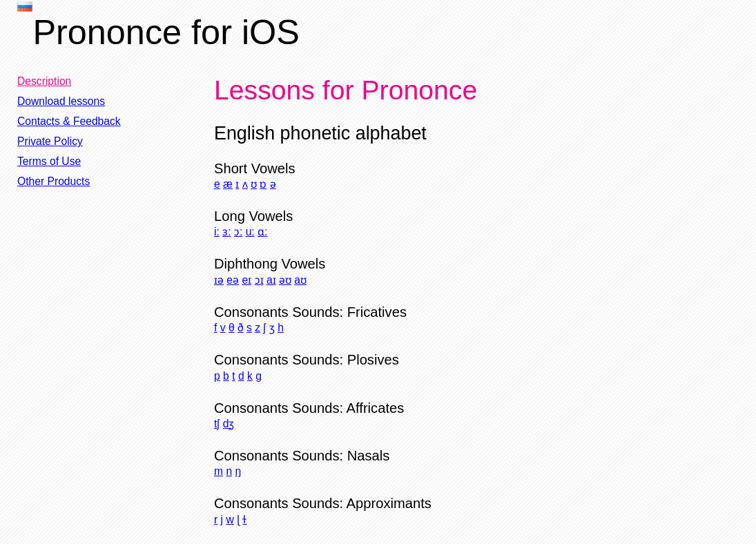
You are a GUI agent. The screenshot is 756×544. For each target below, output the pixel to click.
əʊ (285, 280)
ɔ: (238, 232)
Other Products (54, 181)
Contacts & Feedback (69, 121)
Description (44, 81)
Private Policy (50, 141)
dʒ (229, 424)
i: (217, 232)
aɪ (271, 280)
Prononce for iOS (166, 32)
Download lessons (61, 101)
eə (233, 280)
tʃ (217, 424)
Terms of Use (49, 161)
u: (250, 232)
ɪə (219, 280)
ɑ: (262, 232)
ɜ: (226, 232)
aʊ (300, 280)
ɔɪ (259, 280)
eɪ (246, 280)
